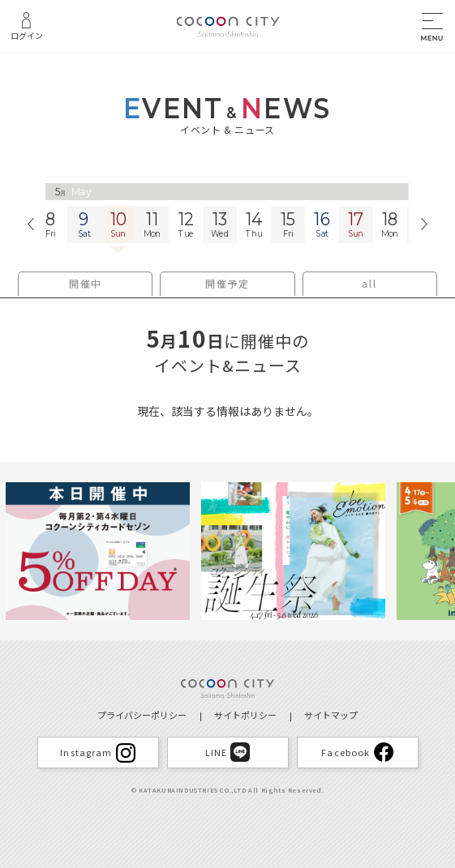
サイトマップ (331, 715)
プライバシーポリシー (142, 715)
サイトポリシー (245, 715)
